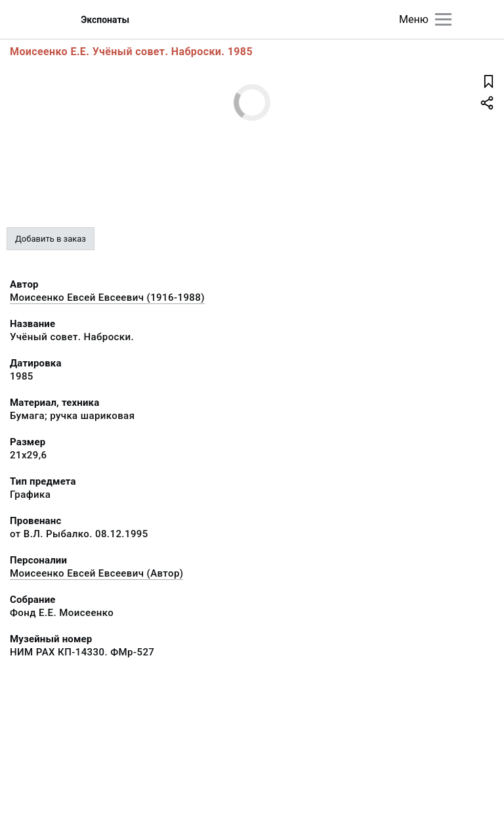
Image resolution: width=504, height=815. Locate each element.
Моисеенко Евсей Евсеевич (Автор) (96, 573)
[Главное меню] (443, 19)
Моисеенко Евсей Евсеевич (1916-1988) (107, 297)
